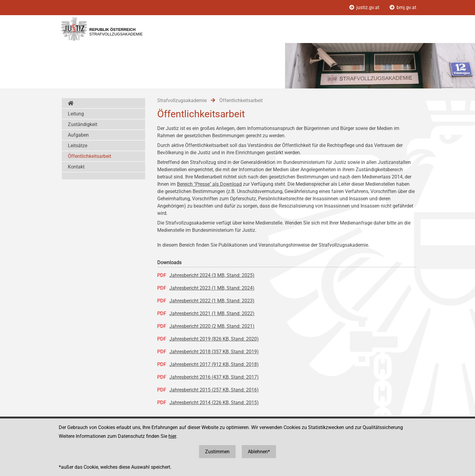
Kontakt (76, 167)
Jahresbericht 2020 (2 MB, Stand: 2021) (212, 326)
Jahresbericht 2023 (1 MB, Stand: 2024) (212, 288)
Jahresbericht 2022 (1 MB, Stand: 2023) (212, 301)
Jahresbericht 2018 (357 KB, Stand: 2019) (214, 352)
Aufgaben (78, 135)
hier (172, 436)
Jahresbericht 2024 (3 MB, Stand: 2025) (212, 275)
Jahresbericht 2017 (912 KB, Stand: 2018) (214, 364)
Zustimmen (217, 452)
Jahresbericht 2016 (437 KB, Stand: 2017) (214, 377)
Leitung (76, 114)
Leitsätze (78, 146)
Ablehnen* (259, 452)
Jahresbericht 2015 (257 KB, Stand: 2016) (214, 390)
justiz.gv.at (365, 7)
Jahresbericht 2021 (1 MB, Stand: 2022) (212, 313)
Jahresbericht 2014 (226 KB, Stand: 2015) (214, 403)
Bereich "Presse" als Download (209, 184)
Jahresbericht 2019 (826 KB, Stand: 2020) (214, 339)
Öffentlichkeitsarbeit (90, 156)
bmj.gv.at (403, 7)
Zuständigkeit (83, 124)
